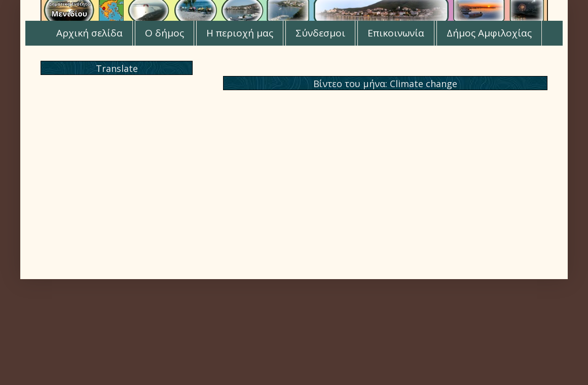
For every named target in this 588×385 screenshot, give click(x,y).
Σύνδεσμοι (320, 33)
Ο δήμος (164, 33)
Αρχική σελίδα (89, 33)
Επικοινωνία (396, 33)
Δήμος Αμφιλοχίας (489, 33)
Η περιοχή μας (240, 33)
